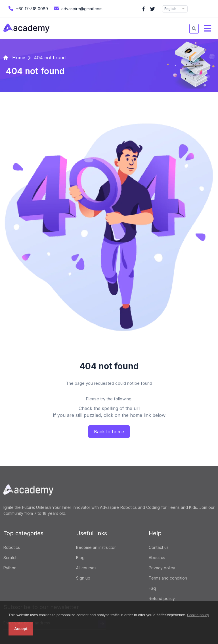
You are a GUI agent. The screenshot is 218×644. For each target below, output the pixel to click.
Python (10, 568)
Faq (152, 588)
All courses (86, 568)
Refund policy (162, 598)
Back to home (109, 432)
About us (157, 558)
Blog (80, 558)
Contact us (159, 547)
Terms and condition (168, 578)
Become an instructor (96, 547)
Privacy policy (162, 568)
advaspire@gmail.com (77, 8)
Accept (21, 629)
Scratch (11, 558)
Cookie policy (198, 615)
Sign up (83, 578)
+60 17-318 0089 (28, 8)
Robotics (12, 547)
